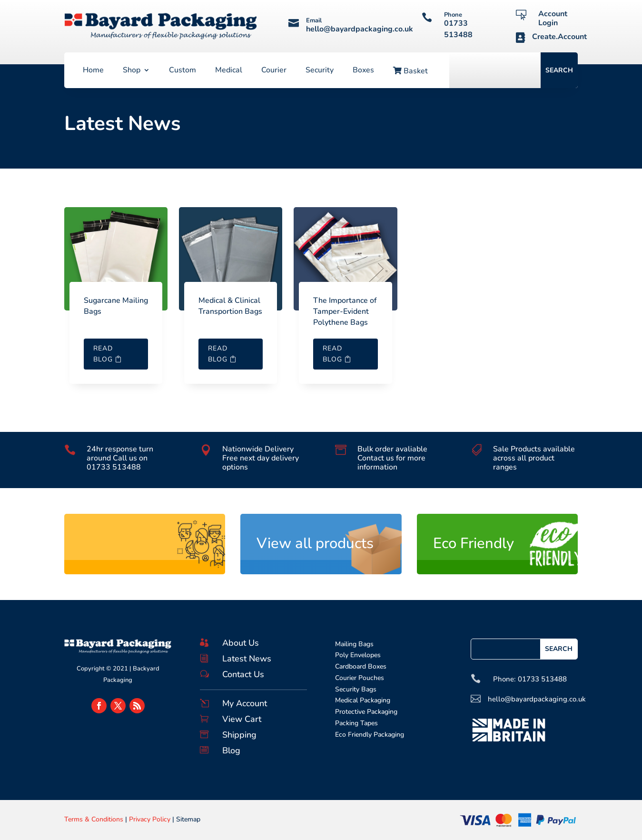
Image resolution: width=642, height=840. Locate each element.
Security (320, 71)
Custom (183, 71)
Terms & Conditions (94, 819)
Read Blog (103, 354)
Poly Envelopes (358, 655)
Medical (229, 71)
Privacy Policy (150, 819)
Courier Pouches (360, 678)
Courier (274, 71)
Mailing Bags (354, 644)
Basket (410, 71)
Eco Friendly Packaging (370, 735)
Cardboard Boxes (361, 666)
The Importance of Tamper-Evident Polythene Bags (345, 311)
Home (93, 71)
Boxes (363, 71)
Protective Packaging (366, 712)
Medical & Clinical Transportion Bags (230, 306)
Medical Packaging (363, 700)
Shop (132, 71)
